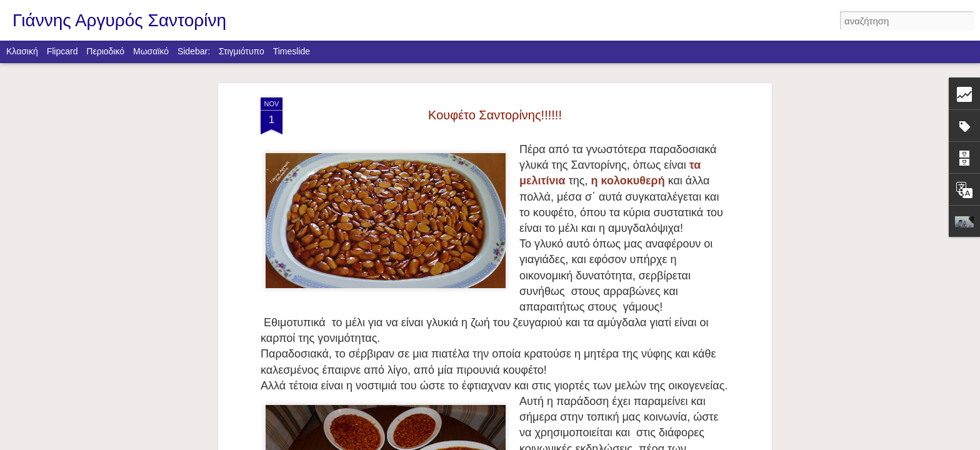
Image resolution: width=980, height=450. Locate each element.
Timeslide (292, 51)
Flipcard (62, 51)
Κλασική (22, 51)
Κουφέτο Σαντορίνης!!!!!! (495, 115)
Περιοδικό (105, 51)
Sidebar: (194, 51)
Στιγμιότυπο (242, 51)
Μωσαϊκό (151, 51)
